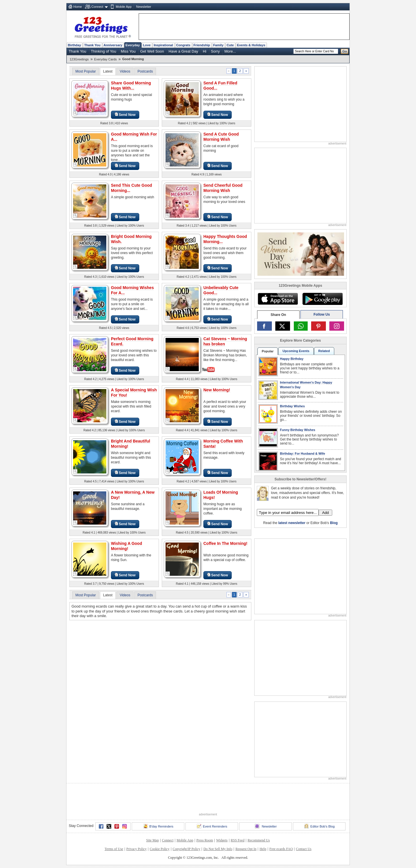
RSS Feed (237, 840)
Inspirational (163, 45)
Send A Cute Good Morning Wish (221, 137)
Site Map (153, 840)
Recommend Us (259, 840)
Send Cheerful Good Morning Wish (223, 188)
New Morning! (217, 390)
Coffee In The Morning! (225, 543)
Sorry (215, 51)
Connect (97, 7)
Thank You (92, 45)
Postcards (145, 71)
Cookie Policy (159, 849)
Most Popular (86, 71)
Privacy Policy (136, 849)
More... (230, 51)
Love (147, 45)
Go (345, 51)
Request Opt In (246, 849)
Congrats (183, 45)
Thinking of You (104, 51)
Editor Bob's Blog (319, 826)
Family (218, 45)
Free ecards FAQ (281, 849)
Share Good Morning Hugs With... (131, 86)
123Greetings (79, 59)
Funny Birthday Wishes (298, 430)
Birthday (74, 45)
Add (325, 513)
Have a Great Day (183, 51)
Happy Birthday (292, 359)
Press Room (205, 840)
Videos (125, 71)
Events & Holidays (251, 45)
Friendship (202, 45)
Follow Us (322, 314)
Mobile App (124, 7)
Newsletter (144, 7)
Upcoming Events (296, 351)
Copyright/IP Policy (186, 849)
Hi (205, 51)
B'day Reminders (158, 826)
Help (263, 849)
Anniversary (113, 45)
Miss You (128, 51)
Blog (334, 523)
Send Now (125, 115)
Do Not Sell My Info (218, 849)
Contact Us (304, 849)
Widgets (222, 840)
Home (78, 7)
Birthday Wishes (292, 406)
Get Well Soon (152, 51)
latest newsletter (292, 523)
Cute (230, 45)
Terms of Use (114, 849)
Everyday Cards (105, 59)
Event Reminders (212, 826)
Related (324, 351)
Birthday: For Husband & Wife (302, 454)
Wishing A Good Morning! (127, 546)
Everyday (133, 45)
